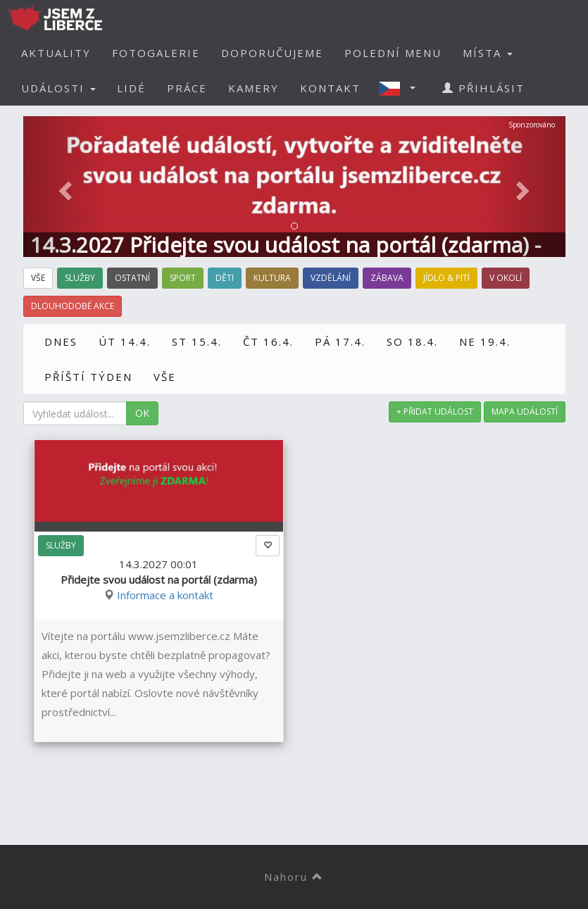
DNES (61, 341)
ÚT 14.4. (125, 341)
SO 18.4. (412, 341)
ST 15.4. (197, 341)
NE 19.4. (485, 341)
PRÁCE (187, 88)
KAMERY (254, 88)
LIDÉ (131, 88)
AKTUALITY (56, 53)
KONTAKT (330, 88)
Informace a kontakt (165, 595)
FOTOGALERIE (156, 53)
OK (142, 413)
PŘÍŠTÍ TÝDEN (88, 377)
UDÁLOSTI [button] (58, 88)
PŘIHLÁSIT (483, 88)
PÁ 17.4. (340, 341)
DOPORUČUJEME (272, 53)
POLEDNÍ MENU (393, 53)
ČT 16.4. (268, 341)
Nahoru (294, 877)
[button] (401, 88)
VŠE (165, 377)
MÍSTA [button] (488, 53)
